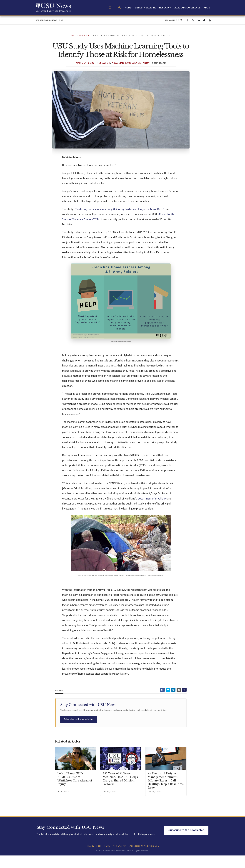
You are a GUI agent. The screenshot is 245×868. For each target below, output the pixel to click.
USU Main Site (173, 20)
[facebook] (188, 20)
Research (165, 8)
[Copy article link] (184, 702)
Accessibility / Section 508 (144, 858)
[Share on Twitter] (168, 702)
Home (128, 8)
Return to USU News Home (48, 20)
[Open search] (110, 8)
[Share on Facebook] (162, 702)
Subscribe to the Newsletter (79, 731)
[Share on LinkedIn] (173, 702)
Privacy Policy (94, 858)
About (208, 8)
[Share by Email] (179, 702)
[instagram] (193, 20)
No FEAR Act (120, 858)
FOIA (107, 858)
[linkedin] (199, 20)
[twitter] (204, 20)
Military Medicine (145, 8)
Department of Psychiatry (152, 510)
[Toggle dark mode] (120, 8)
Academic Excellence (187, 8)
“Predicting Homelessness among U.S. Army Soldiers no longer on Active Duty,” (119, 220)
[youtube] (210, 20)
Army (146, 74)
